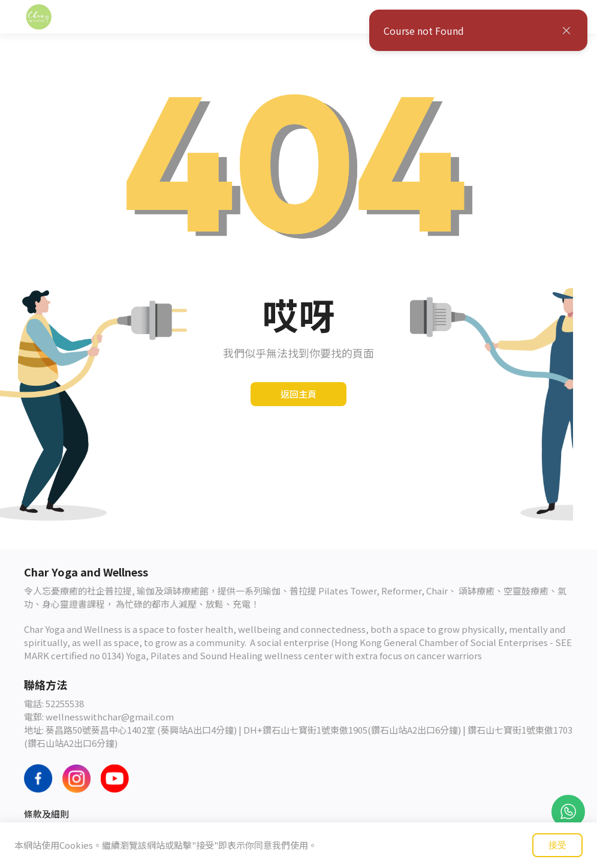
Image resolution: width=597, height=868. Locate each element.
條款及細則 (46, 814)
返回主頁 (298, 394)
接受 (557, 845)
